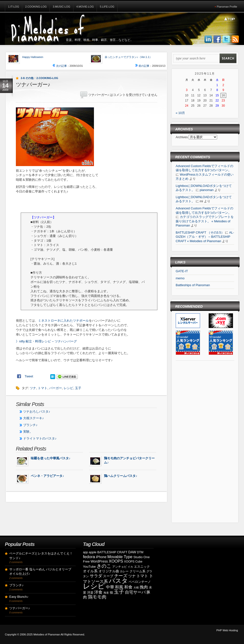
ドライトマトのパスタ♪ (40, 438)
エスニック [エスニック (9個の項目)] (142, 567)
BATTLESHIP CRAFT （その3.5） (200, 232)
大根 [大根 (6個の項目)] (136, 588)
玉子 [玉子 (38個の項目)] (119, 592)
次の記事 (60, 66)
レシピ (68, 388)
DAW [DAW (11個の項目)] (132, 552)
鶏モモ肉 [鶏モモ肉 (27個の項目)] (97, 597)
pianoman (207, 190)
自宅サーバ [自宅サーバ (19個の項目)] (135, 592)
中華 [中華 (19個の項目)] (110, 587)
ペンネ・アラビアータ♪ (47, 476)
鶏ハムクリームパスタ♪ (121, 476)
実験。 (28, 432)
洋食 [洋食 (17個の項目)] (98, 592)
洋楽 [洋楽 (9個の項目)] (90, 593)
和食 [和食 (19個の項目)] (128, 587)
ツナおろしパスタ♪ (37, 412)
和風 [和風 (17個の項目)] (119, 587)
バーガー (56, 388)
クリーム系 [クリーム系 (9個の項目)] (137, 571)
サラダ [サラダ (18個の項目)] (96, 576)
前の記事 (142, 66)
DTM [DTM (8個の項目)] (140, 552)
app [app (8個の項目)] (85, 552)
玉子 (78, 388)
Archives (182, 137)
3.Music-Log (61, 7)
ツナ (33, 388)
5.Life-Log (107, 7)
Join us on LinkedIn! (208, 39)
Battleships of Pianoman (193, 285)
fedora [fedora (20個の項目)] (89, 557)
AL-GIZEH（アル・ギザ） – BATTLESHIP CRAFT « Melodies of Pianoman (205, 237)
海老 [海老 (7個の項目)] (106, 593)
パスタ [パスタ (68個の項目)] (118, 581)
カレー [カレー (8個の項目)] (124, 571)
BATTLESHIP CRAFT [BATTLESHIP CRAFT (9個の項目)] (112, 552)
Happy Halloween (33, 57)
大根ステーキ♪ (34, 418)
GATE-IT (182, 271)
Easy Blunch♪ (19, 597)
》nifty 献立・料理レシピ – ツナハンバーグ (46, 341)
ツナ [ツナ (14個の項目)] (132, 576)
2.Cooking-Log (36, 7)
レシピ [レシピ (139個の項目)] (94, 586)
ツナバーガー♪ (20, 608)
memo (180, 278)
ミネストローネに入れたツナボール (63, 321)
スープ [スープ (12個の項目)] (108, 576)
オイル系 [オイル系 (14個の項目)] (90, 571)
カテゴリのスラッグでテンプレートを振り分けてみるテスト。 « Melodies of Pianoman (205, 221)
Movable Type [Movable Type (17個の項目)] (120, 557)
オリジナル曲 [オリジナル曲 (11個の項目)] (109, 571)
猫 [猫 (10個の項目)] (111, 593)
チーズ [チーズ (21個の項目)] (121, 576)
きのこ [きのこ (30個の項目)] (104, 566)
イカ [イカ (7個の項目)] (130, 567)
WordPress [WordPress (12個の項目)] (99, 561)
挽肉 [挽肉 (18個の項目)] (144, 587)
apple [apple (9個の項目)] (93, 552)
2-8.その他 (27, 78)
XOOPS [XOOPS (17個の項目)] (116, 561)
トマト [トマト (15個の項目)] (142, 576)
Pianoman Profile (227, 7)
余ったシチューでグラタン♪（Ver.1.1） (128, 57)
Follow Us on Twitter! (226, 39)
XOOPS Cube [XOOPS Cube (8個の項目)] (133, 562)
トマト (43, 388)
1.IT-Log (14, 7)
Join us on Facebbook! (217, 39)
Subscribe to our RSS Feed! (235, 39)
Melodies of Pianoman (47, 634)
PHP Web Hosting (227, 630)
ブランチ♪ (30, 425)
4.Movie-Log (85, 7)
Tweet (29, 376)
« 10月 (180, 113)
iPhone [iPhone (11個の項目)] (101, 557)
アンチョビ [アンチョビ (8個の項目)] (120, 567)
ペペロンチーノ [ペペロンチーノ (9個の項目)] (140, 582)
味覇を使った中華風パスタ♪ (51, 458)
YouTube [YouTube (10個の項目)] (89, 567)
